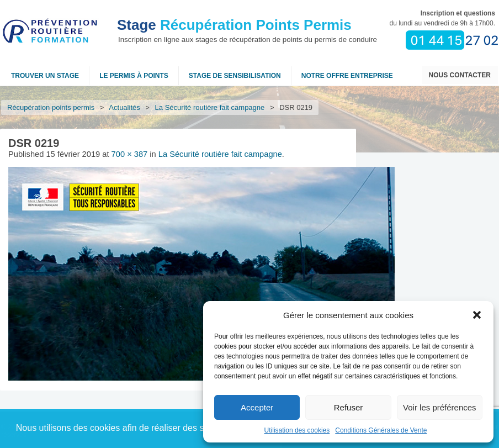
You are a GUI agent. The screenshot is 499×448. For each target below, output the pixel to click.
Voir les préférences (440, 407)
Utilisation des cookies (297, 430)
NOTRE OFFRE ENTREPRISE (347, 76)
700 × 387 (130, 154)
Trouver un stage (45, 76)
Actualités (125, 107)
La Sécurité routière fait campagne (210, 107)
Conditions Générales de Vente (381, 430)
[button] (477, 315)
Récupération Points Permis (234, 25)
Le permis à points (134, 76)
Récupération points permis (51, 107)
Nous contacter (460, 75)
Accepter (257, 407)
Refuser (349, 407)
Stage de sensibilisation (235, 76)
